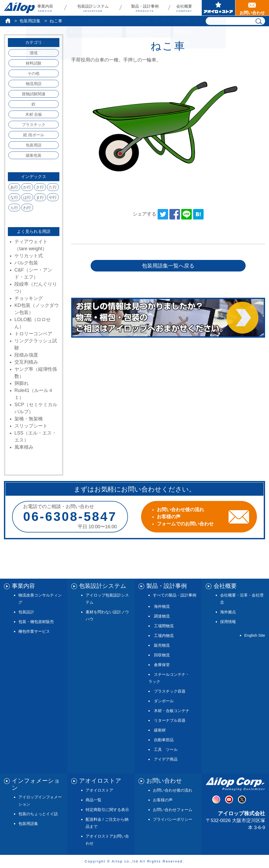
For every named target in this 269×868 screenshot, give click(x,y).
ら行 (14, 208)
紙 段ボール (33, 135)
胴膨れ (22, 383)
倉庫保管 (162, 665)
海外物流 (162, 606)
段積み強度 (26, 355)
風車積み (24, 447)
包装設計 (26, 612)
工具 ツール (166, 749)
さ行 (40, 187)
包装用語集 (30, 21)
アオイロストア (99, 790)
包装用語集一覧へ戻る (168, 266)
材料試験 (34, 63)
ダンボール (164, 701)
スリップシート (31, 426)
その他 (33, 73)
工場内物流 (164, 636)
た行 (53, 187)
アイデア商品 (166, 759)
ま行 (40, 197)
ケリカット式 (29, 256)
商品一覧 (94, 800)
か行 (27, 187)
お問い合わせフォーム (173, 810)
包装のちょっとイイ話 (38, 814)
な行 (14, 197)
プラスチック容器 (170, 691)
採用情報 (228, 622)
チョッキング (29, 298)
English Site (255, 635)
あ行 (14, 187)
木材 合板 (34, 114)
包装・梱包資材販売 (36, 622)
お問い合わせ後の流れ (173, 790)
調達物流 (162, 616)
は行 (27, 197)
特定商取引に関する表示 (107, 810)
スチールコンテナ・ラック (169, 678)
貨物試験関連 (34, 94)
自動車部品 (164, 740)
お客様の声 (163, 800)
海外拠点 (228, 612)
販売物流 (162, 645)
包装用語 (34, 145)
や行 (53, 197)
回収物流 (162, 655)
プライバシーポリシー (173, 819)
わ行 (27, 208)
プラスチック (34, 125)
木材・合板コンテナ (172, 711)
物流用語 (34, 84)
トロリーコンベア (33, 334)
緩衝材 (160, 730)
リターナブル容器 (170, 720)
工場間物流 (164, 626)
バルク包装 (26, 263)
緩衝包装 (34, 155)
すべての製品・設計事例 (175, 595)
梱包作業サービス (34, 631)
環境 (34, 53)
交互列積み (26, 362)
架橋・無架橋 (29, 419)
